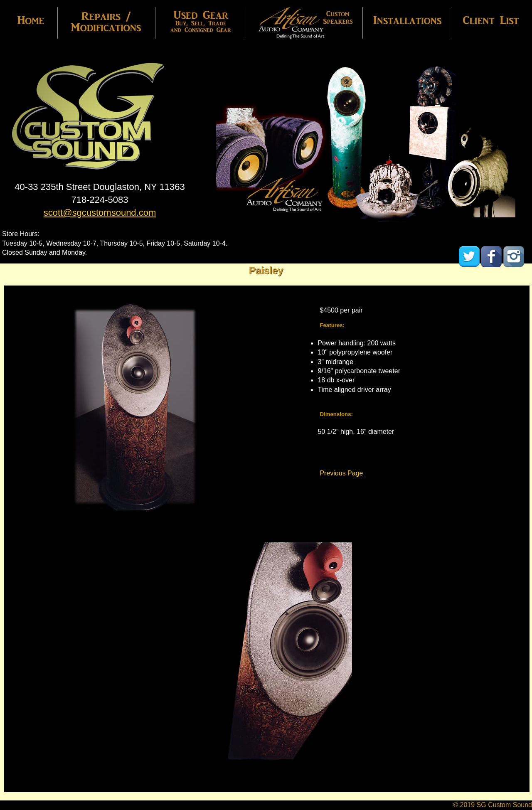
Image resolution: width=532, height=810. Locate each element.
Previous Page (341, 473)
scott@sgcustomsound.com (100, 213)
